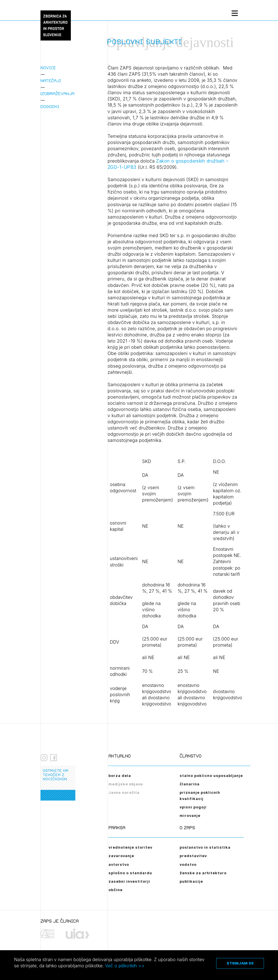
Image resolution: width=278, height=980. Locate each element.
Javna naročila (124, 792)
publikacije (191, 881)
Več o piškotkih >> (125, 966)
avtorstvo (119, 864)
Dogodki (50, 106)
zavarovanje (121, 856)
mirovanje (190, 815)
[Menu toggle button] (235, 13)
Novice (48, 68)
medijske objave (126, 784)
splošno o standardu (130, 873)
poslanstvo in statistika (205, 847)
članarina (190, 784)
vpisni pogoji (193, 807)
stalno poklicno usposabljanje (211, 776)
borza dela (120, 776)
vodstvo (188, 864)
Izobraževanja (57, 94)
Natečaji (51, 81)
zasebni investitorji (129, 881)
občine (116, 890)
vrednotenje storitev (130, 847)
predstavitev (193, 856)
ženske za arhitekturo (203, 873)
